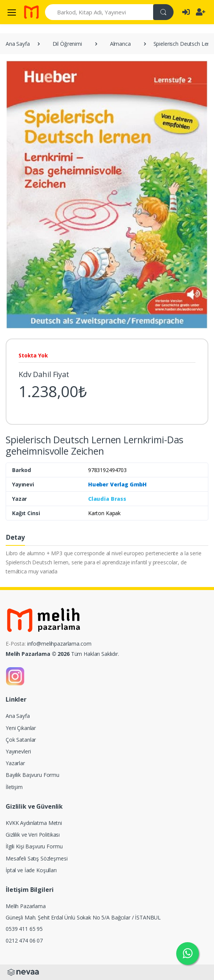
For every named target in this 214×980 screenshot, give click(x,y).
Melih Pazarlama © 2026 (38, 654)
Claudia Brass (107, 499)
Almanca (120, 44)
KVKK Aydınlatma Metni (34, 823)
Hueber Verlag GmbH (117, 484)
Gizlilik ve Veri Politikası (33, 835)
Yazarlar (15, 763)
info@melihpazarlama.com (59, 644)
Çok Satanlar (21, 740)
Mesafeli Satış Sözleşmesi (36, 858)
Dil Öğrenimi (67, 44)
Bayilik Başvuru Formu (33, 775)
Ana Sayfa (18, 44)
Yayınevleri (18, 751)
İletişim (14, 787)
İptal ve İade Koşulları (31, 870)
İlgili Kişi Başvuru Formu (34, 846)
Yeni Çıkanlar (21, 728)
